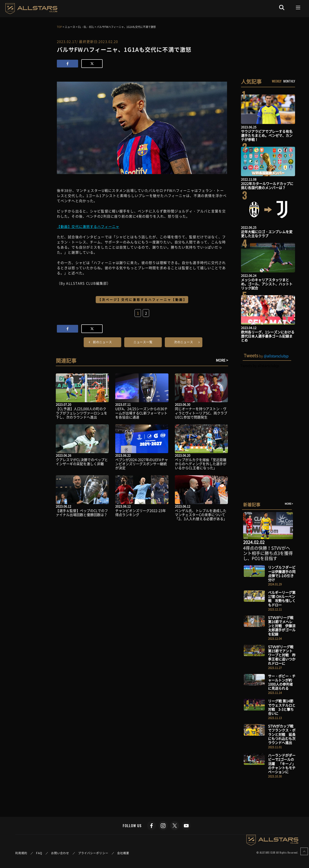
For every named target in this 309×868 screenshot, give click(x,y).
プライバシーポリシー (93, 853)
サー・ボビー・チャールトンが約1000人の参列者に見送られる (282, 682)
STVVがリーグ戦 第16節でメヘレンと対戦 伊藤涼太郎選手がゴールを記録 (282, 626)
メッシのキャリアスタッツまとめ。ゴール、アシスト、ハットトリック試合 (267, 284)
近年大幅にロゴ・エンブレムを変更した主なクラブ (267, 234)
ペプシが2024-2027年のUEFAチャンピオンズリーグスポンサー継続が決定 (142, 464)
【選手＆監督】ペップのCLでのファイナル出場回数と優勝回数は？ (82, 513)
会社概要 (123, 853)
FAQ (39, 853)
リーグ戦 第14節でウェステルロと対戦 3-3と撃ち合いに (282, 707)
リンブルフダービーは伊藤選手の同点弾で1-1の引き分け (282, 573)
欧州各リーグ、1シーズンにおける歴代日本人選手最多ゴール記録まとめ (268, 336)
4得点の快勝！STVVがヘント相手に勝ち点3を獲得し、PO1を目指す (268, 553)
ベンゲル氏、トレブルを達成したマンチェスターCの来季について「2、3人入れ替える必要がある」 (201, 515)
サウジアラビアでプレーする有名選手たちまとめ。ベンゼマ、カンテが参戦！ (267, 135)
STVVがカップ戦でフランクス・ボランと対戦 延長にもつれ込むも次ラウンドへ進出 (282, 734)
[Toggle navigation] (298, 8)
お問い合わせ (60, 853)
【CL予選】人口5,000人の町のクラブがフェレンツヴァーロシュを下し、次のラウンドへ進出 (82, 413)
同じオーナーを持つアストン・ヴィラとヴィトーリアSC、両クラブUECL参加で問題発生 (201, 413)
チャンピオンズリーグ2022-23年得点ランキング (141, 513)
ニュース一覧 (143, 342)
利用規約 (21, 853)
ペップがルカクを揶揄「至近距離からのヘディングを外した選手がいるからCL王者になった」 (201, 464)
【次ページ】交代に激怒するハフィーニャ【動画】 (142, 300)
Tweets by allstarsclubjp (260, 365)
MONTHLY (289, 81)
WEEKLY (277, 81)
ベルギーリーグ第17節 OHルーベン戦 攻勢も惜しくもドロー (282, 599)
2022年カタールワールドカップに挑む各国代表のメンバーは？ (267, 186)
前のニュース (102, 342)
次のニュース (184, 342)
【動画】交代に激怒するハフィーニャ (88, 226)
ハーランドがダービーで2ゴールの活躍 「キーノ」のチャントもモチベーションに (282, 763)
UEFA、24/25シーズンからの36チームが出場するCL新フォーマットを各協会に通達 (141, 413)
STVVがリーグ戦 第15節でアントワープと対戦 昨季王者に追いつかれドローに (282, 655)
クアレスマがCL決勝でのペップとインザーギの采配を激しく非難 (82, 462)
